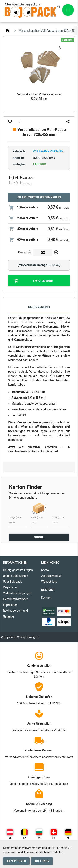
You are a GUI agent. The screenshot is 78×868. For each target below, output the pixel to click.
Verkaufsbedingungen (17, 593)
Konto (45, 570)
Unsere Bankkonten (15, 576)
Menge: (22, 252)
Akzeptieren (16, 861)
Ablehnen (42, 861)
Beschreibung (39, 307)
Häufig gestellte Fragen (18, 570)
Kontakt (46, 598)
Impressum (10, 605)
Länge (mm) (15, 517)
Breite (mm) (37, 517)
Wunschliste (49, 582)
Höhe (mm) (58, 517)
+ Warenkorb (33, 281)
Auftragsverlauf (51, 576)
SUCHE (39, 537)
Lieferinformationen (16, 599)
